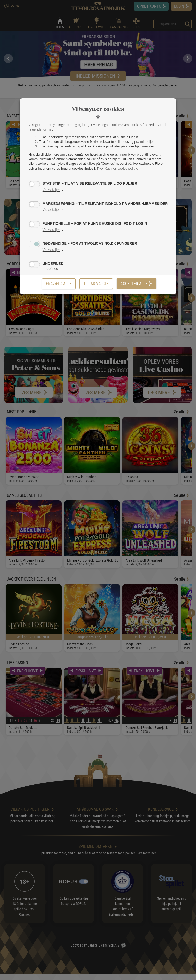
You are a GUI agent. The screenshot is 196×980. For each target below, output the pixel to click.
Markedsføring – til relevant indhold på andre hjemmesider (105, 203)
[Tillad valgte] (96, 284)
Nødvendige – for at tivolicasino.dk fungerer (90, 243)
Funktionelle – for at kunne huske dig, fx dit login (95, 223)
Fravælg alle (59, 284)
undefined (53, 263)
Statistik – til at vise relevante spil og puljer (90, 183)
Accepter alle (137, 284)
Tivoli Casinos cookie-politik (117, 168)
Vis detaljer (51, 190)
